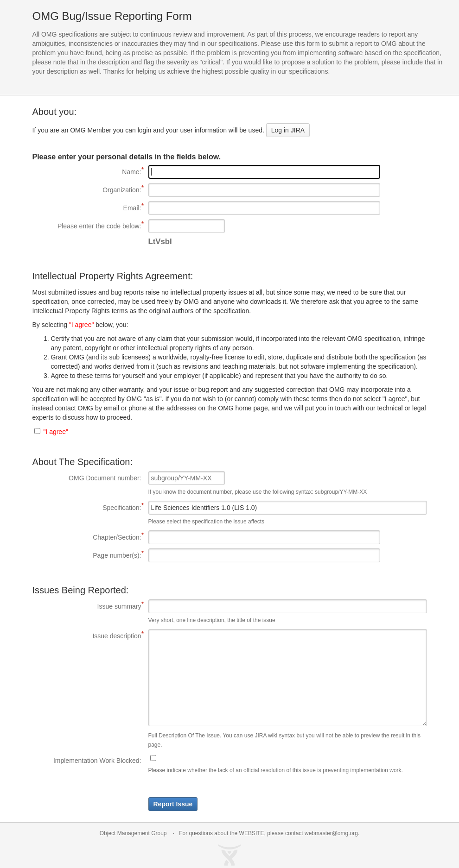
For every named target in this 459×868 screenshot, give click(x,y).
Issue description (87, 635)
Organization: (87, 189)
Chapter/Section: (87, 537)
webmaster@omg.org (331, 833)
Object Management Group (133, 833)
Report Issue (173, 804)
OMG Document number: (105, 478)
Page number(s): (87, 555)
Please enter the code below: (87, 226)
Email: (87, 208)
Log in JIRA (288, 130)
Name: (87, 171)
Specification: (87, 507)
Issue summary (87, 606)
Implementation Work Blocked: (97, 761)
